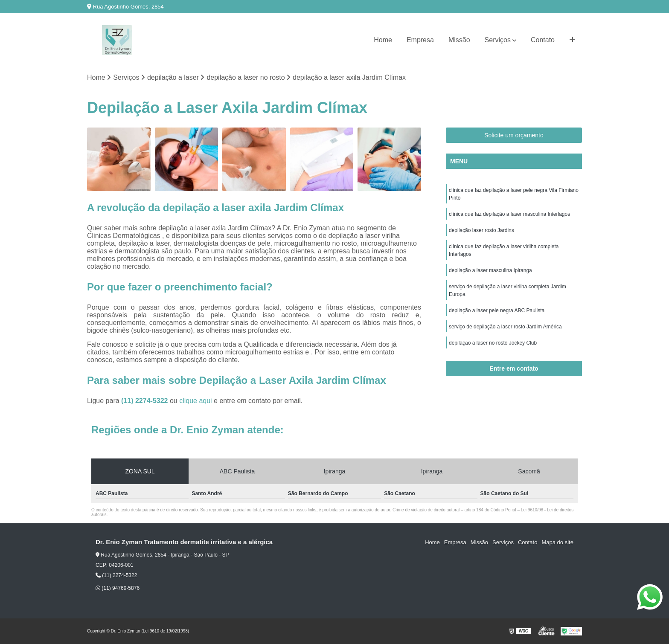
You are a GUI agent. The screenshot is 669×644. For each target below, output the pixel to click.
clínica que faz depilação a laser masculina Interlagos (509, 214)
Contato (543, 40)
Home (383, 40)
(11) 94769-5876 (118, 588)
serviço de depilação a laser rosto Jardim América (505, 327)
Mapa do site (557, 542)
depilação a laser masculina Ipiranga (490, 270)
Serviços (498, 40)
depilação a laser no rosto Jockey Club (493, 343)
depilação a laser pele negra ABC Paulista (497, 310)
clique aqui (196, 401)
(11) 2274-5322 (145, 401)
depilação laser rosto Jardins (481, 230)
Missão (459, 40)
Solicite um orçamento (514, 135)
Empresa (420, 40)
